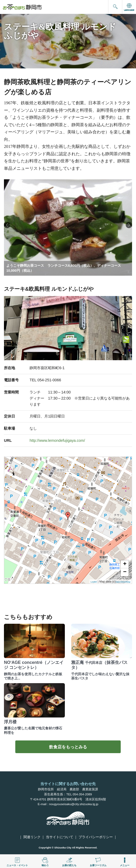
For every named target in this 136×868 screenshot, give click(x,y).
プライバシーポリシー (96, 837)
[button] (129, 225)
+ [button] (125, 564)
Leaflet (94, 582)
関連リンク (32, 837)
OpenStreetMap (123, 582)
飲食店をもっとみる (68, 747)
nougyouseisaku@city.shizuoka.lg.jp (74, 804)
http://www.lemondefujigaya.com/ (57, 440)
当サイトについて (60, 837)
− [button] (125, 572)
